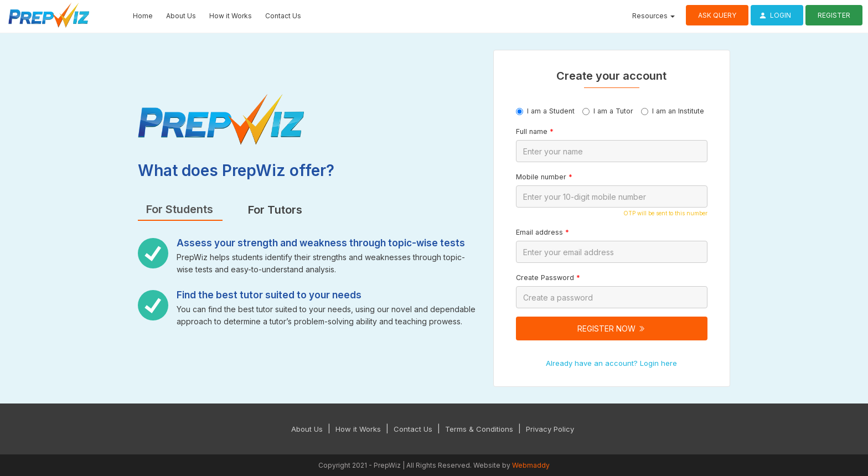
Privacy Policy (550, 429)
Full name (535, 131)
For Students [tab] (180, 209)
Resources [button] (653, 16)
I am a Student (545, 111)
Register (834, 15)
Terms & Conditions (479, 429)
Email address (542, 232)
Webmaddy (531, 465)
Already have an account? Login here (611, 363)
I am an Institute (673, 111)
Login (774, 15)
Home (143, 16)
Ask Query (717, 15)
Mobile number (544, 177)
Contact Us (283, 16)
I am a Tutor (608, 111)
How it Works (231, 16)
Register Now (611, 328)
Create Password (548, 278)
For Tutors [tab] (275, 210)
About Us (181, 16)
